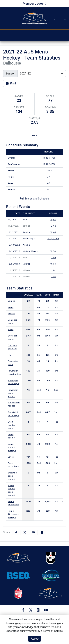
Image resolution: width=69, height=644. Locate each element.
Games (11, 301)
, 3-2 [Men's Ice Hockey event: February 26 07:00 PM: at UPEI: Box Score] (53, 264)
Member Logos (33, 4)
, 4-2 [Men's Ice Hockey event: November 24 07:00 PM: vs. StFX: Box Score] (53, 220)
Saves (11, 457)
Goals (11, 307)
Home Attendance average (13, 514)
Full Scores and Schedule (34, 199)
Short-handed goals (11, 425)
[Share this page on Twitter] (25, 533)
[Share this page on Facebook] (16, 533)
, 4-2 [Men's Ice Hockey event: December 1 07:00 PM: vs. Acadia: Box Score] (53, 232)
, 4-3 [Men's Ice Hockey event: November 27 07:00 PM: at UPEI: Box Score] (53, 226)
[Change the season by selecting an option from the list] (42, 74)
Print (11, 83)
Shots (11, 329)
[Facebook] (23, 610)
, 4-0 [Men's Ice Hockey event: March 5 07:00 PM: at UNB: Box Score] (53, 277)
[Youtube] (46, 610)
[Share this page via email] (33, 533)
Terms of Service (53, 631)
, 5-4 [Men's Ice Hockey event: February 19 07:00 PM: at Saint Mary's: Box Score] (53, 251)
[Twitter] (31, 610)
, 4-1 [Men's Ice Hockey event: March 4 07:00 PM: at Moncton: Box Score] (53, 270)
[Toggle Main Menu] (4, 18)
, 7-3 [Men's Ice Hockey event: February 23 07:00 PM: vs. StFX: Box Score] (53, 258)
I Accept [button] (34, 639)
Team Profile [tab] (27, 136)
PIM (10, 355)
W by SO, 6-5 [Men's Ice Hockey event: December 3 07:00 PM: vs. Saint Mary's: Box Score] (53, 239)
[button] (42, 533)
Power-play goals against (13, 393)
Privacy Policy (32, 631)
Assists (11, 314)
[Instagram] (38, 610)
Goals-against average (12, 447)
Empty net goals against (13, 476)
